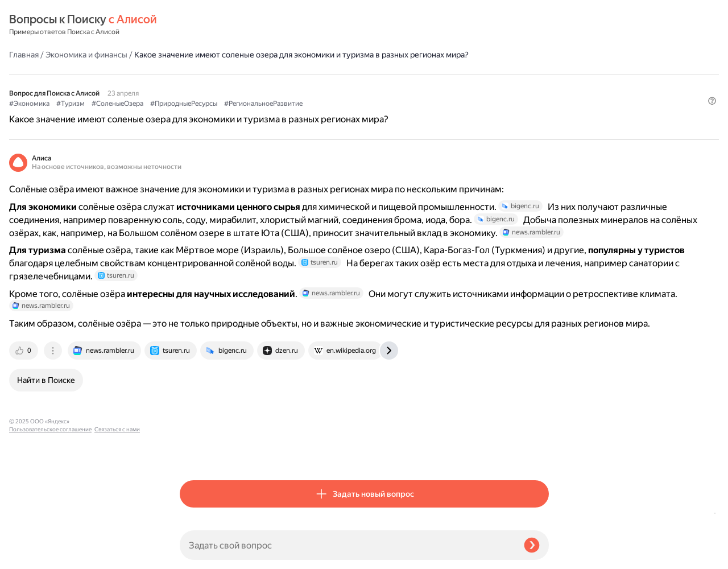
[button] (542, 105)
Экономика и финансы (257, 25)
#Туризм (241, 86)
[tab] (195, 452)
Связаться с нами (32, 556)
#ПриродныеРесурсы (354, 86)
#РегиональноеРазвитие (434, 86)
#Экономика (200, 86)
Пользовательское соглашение (50, 548)
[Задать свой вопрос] (347, 545)
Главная (195, 25)
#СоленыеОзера (288, 86)
